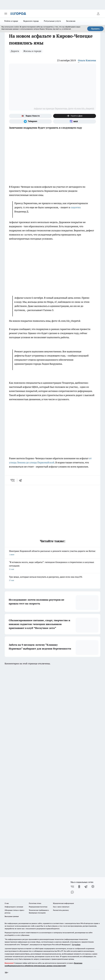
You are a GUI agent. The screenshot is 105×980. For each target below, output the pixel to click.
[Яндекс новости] (30, 116)
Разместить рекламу (61, 910)
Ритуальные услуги (52, 21)
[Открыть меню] (6, 14)
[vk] (13, 480)
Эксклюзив (71, 21)
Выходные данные (12, 916)
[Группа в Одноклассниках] (79, 887)
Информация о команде (14, 907)
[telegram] (21, 480)
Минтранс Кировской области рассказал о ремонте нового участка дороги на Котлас (52, 553)
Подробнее (76, 944)
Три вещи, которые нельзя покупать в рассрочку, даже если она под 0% (52, 579)
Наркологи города (31, 21)
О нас (7, 903)
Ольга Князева (87, 60)
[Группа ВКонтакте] (72, 887)
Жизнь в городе (32, 51)
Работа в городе (11, 21)
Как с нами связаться (61, 907)
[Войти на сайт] (98, 14)
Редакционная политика (38, 907)
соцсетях (76, 207)
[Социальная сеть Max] (75, 121)
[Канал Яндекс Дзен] (75, 116)
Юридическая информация (63, 903)
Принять (95, 29)
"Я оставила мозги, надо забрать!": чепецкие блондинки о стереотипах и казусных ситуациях (52, 566)
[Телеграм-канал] (30, 121)
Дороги (15, 51)
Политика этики (35, 903)
